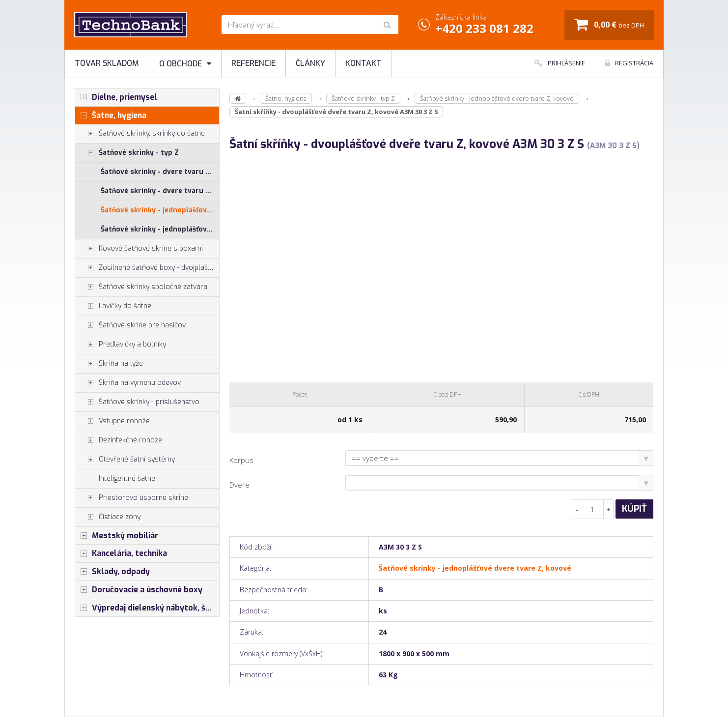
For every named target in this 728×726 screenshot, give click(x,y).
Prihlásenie (560, 63)
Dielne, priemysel (116, 97)
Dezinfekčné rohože (119, 440)
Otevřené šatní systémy (125, 460)
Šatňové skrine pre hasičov (130, 325)
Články (310, 63)
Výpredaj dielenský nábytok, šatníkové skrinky (147, 608)
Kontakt (364, 63)
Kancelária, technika (121, 553)
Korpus (241, 460)
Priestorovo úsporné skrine (132, 498)
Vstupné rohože (112, 421)
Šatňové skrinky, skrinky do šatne (140, 134)
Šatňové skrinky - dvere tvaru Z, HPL (160, 172)
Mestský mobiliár (117, 536)
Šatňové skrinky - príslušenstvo (137, 402)
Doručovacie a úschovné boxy (139, 590)
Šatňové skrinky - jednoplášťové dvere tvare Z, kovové (160, 210)
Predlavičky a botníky (121, 345)
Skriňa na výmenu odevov (128, 383)
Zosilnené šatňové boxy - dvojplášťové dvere (147, 268)
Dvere (239, 485)
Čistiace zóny (108, 517)
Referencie (253, 63)
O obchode (185, 64)
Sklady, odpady (112, 572)
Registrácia (629, 63)
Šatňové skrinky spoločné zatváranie (146, 287)
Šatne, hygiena (111, 116)
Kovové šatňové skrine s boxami (139, 249)
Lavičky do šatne (113, 306)
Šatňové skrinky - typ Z (127, 153)
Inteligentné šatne (127, 479)
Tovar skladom (107, 63)
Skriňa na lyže (109, 364)
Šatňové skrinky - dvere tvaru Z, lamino (160, 191)
